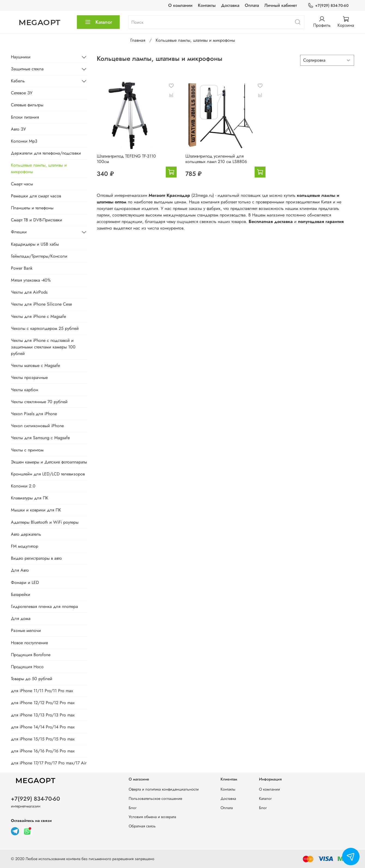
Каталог (98, 22)
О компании (180, 5)
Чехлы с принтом (27, 450)
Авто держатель (26, 534)
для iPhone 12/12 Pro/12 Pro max (43, 703)
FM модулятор (25, 546)
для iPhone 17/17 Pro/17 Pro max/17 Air (49, 763)
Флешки (19, 232)
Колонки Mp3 (24, 141)
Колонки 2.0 (23, 486)
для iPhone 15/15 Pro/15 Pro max (43, 739)
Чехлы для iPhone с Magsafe (38, 316)
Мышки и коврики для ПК (36, 510)
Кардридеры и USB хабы (35, 244)
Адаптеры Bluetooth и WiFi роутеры (45, 522)
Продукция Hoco (27, 667)
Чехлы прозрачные (29, 377)
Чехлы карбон (25, 390)
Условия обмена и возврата (152, 817)
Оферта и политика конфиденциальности (164, 789)
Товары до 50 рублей (32, 679)
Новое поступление (29, 643)
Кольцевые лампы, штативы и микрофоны (39, 168)
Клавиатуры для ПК (30, 498)
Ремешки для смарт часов (36, 196)
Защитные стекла (27, 69)
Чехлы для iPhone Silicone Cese (41, 304)
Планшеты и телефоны (32, 208)
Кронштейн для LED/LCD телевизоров (48, 474)
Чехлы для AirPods (29, 292)
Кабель (18, 81)
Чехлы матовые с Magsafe (35, 365)
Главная (138, 40)
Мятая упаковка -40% (31, 280)
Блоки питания (25, 117)
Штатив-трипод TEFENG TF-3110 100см (126, 159)
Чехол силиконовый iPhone (37, 426)
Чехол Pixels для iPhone (34, 414)
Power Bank (22, 268)
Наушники (21, 57)
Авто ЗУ (18, 129)
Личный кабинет (281, 5)
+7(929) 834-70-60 (328, 6)
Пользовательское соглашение (155, 798)
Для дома (21, 618)
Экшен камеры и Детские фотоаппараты (49, 462)
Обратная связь (142, 826)
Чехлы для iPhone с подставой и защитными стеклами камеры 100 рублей (43, 347)
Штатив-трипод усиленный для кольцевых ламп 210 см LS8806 (216, 159)
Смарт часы (22, 184)
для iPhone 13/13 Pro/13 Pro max (43, 715)
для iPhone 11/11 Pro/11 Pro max (42, 691)
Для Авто (20, 570)
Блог (133, 808)
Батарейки (21, 594)
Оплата (252, 5)
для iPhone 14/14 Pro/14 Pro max (43, 727)
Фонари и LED (25, 582)
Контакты (207, 5)
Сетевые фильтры (27, 105)
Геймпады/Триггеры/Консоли (39, 256)
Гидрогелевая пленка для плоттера (44, 606)
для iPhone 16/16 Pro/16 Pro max (43, 751)
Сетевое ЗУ (22, 93)
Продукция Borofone (31, 655)
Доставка (230, 5)
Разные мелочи (26, 630)
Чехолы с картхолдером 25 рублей (45, 328)
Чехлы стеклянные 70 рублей (39, 402)
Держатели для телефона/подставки (46, 153)
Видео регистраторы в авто (36, 558)
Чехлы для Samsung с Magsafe (40, 438)
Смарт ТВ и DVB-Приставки (37, 220)
